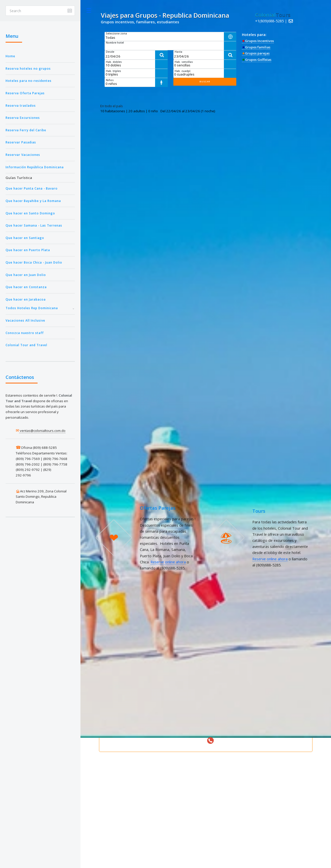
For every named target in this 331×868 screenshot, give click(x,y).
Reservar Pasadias (21, 142)
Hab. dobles (114, 62)
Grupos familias (256, 47)
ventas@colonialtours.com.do (42, 431)
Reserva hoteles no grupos (28, 68)
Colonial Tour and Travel (26, 345)
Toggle (89, 11)
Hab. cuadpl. (183, 71)
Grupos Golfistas (257, 60)
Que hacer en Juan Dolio (26, 275)
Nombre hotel (115, 43)
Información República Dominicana (35, 167)
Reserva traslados (21, 105)
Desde (110, 52)
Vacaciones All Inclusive (25, 320)
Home (10, 56)
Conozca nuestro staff (25, 333)
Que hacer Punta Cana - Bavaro (32, 188)
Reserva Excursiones (23, 118)
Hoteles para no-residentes (29, 81)
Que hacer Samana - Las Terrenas (34, 225)
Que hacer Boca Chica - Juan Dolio (34, 262)
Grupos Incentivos (258, 41)
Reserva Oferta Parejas (25, 93)
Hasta (178, 52)
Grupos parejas (256, 53)
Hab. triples (113, 71)
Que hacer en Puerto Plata (28, 250)
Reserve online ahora (168, 562)
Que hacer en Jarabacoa (26, 299)
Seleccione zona (116, 33)
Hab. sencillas (184, 62)
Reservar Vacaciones (23, 155)
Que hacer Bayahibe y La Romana (33, 201)
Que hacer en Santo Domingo (30, 213)
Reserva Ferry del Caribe (26, 130)
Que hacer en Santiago (25, 238)
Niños (110, 80)
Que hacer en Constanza (26, 287)
